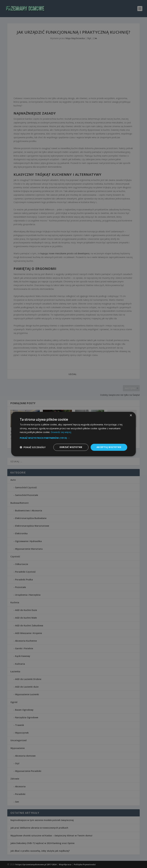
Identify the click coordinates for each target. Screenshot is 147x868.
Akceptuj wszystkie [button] (109, 447)
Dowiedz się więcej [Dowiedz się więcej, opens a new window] (61, 432)
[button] (73, 438)
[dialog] (73, 434)
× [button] (131, 415)
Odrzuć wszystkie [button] (71, 447)
